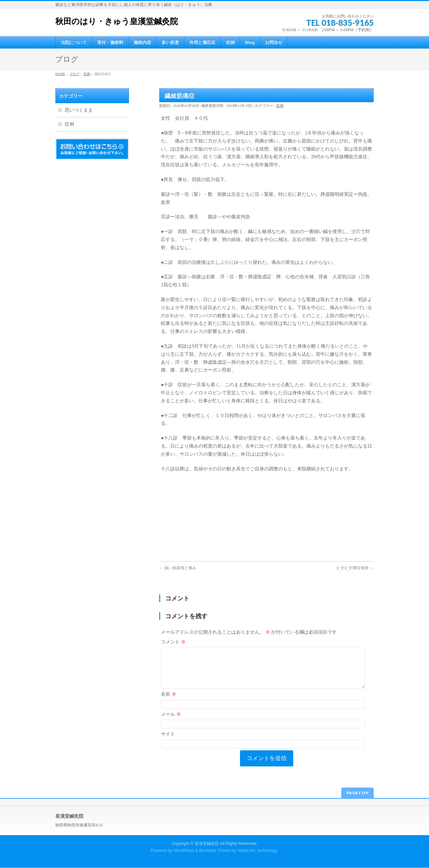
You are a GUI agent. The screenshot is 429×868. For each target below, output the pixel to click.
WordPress (184, 851)
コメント (173, 642)
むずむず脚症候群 (355, 568)
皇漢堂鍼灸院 (207, 844)
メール (171, 722)
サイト (168, 742)
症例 (280, 106)
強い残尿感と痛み (178, 568)
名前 (169, 702)
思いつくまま (79, 110)
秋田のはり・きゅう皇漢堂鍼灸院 (117, 21)
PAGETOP (357, 793)
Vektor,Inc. (247, 851)
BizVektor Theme (215, 851)
